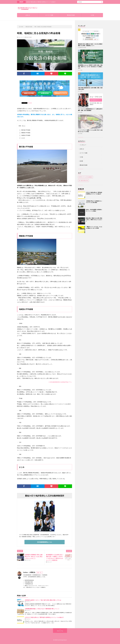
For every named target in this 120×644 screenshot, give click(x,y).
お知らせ (28, 15)
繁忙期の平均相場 (25, 130)
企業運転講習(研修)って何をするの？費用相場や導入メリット (42, 609)
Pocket (30, 103)
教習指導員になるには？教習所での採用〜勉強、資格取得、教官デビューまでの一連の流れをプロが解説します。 (90, 67)
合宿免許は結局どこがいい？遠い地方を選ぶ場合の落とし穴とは (43, 600)
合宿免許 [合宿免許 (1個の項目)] (90, 177)
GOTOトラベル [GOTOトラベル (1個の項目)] (82, 177)
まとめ (22, 138)
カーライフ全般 (49, 15)
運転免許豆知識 (71, 15)
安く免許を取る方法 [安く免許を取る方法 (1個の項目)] (83, 181)
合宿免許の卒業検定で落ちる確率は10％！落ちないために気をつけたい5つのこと (34, 557)
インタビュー (83, 145)
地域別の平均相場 (25, 135)
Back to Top (60, 631)
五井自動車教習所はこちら (45, 542)
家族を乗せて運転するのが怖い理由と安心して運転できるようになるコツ (94, 220)
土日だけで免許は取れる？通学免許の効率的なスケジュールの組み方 (41, 2)
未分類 (81, 112)
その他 (92, 15)
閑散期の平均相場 (25, 133)
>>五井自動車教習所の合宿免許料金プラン (60, 382)
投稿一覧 (39, 573)
